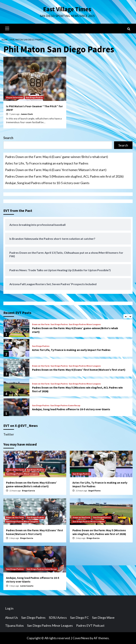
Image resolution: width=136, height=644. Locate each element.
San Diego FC (79, 617)
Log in (9, 608)
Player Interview (14, 97)
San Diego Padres (34, 97)
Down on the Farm (41, 324)
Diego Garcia (28, 491)
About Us (12, 617)
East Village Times (67, 9)
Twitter (9, 434)
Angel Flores (94, 491)
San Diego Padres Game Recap (65, 405)
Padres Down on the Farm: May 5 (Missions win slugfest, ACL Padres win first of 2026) (64, 176)
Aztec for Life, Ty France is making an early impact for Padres (47, 163)
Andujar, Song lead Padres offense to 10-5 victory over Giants (47, 183)
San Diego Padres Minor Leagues (85, 324)
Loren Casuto (27, 586)
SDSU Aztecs (58, 617)
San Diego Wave (103, 617)
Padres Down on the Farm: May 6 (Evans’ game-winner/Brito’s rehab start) (57, 157)
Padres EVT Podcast (90, 625)
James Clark (27, 114)
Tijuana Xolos (14, 625)
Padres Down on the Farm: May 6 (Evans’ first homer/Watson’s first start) (56, 170)
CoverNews (81, 638)
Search (8, 138)
